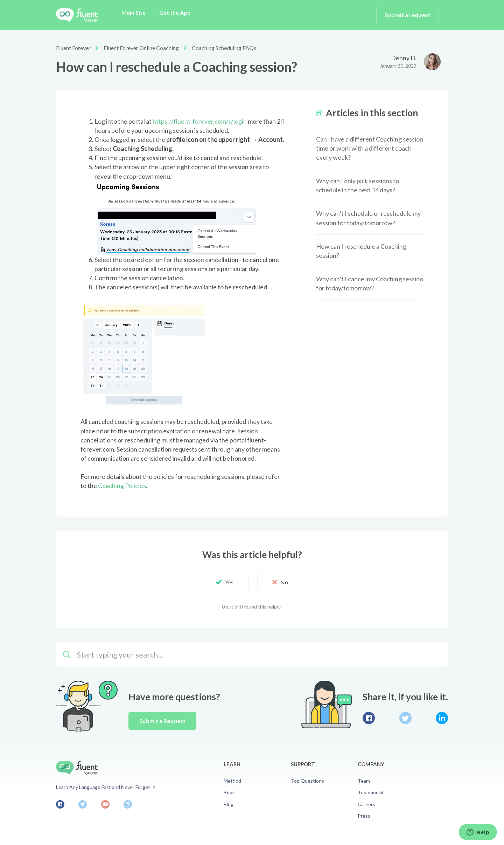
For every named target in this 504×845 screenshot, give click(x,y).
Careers (366, 804)
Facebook (369, 718)
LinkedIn (442, 718)
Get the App (175, 12)
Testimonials (372, 792)
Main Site (134, 12)
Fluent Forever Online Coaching (141, 48)
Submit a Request (162, 721)
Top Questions (307, 781)
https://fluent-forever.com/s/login (200, 121)
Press (364, 816)
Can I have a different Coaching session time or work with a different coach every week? (370, 148)
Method (232, 781)
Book (229, 792)
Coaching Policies (122, 486)
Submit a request (408, 15)
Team (364, 781)
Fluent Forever (73, 48)
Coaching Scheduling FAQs (224, 48)
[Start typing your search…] (252, 654)
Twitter (405, 718)
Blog (229, 804)
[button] (225, 582)
